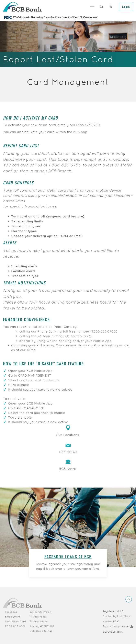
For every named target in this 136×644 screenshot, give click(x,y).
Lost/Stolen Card (15, 621)
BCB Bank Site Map (41, 631)
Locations (11, 612)
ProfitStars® (124, 616)
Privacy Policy (38, 616)
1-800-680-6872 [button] (15, 626)
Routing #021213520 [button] (42, 626)
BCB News (67, 469)
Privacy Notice (39, 621)
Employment (13, 616)
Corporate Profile (43, 612)
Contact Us (68, 452)
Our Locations (67, 435)
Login (126, 7)
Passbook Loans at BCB (68, 557)
